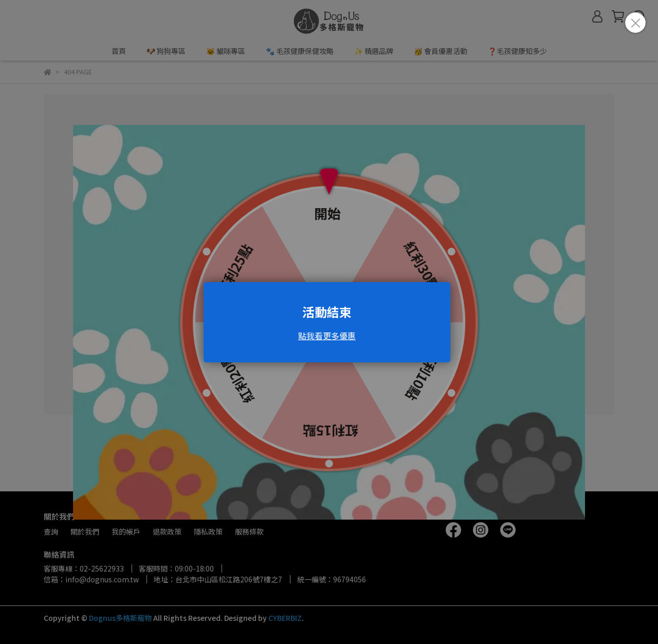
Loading (329, 322)
